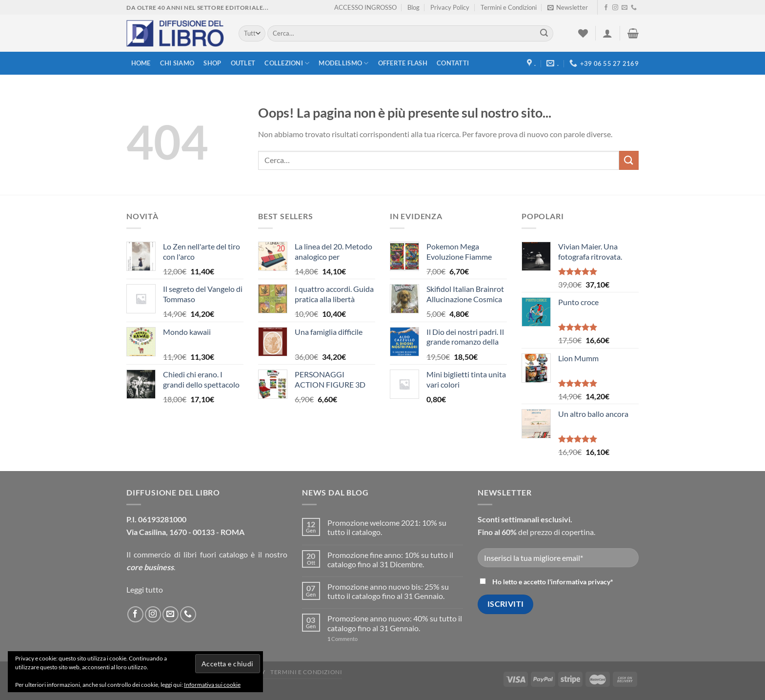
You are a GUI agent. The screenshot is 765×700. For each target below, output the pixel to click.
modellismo (343, 63)
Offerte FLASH (403, 63)
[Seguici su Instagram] (615, 8)
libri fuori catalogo (216, 554)
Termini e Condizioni (509, 7)
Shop (212, 63)
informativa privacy (581, 582)
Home (141, 63)
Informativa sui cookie (212, 685)
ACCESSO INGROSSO (365, 7)
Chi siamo (177, 63)
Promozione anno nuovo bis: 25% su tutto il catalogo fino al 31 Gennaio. (388, 591)
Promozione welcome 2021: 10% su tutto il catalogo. (387, 527)
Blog (413, 7)
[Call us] (634, 8)
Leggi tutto (145, 589)
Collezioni (287, 63)
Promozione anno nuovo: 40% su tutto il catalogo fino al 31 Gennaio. (395, 623)
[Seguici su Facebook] (606, 8)
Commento (342, 639)
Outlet (243, 63)
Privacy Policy (450, 7)
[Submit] (544, 34)
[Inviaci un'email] (624, 8)
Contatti (453, 63)
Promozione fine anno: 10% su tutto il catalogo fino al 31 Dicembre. (390, 559)
